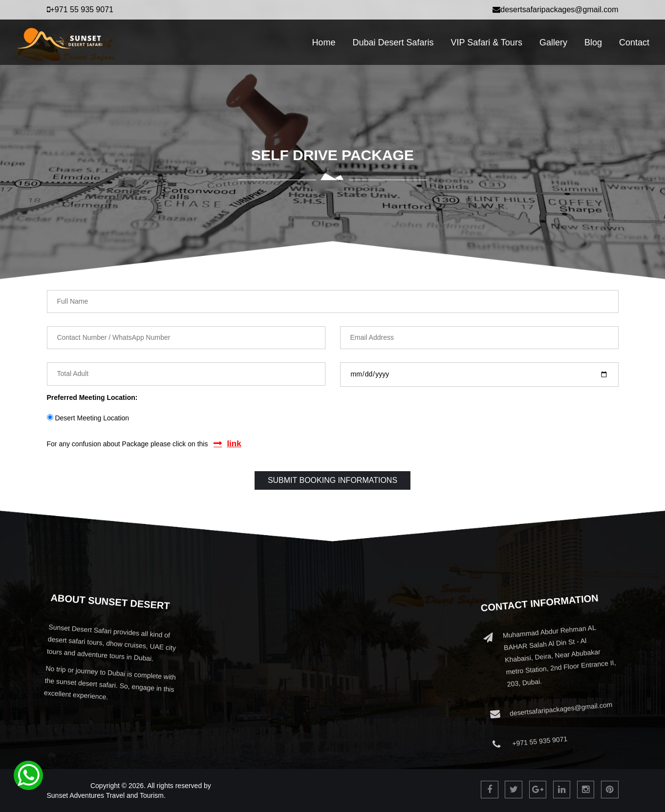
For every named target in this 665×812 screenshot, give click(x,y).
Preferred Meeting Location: (92, 397)
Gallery (553, 42)
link (234, 444)
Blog (593, 42)
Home (323, 42)
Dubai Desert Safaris (393, 42)
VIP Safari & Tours (486, 42)
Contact (634, 42)
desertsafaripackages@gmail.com (555, 10)
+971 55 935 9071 (80, 10)
